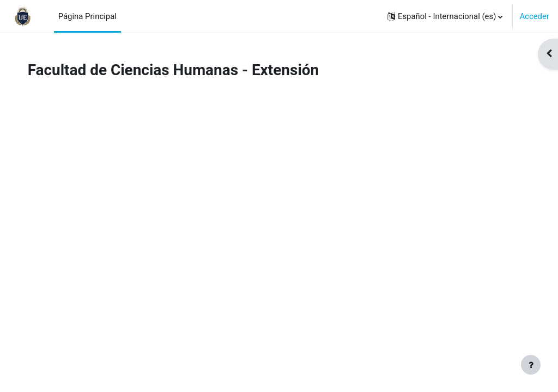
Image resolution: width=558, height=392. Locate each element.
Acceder (534, 16)
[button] (445, 16)
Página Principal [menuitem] (87, 16)
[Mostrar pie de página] (531, 365)
